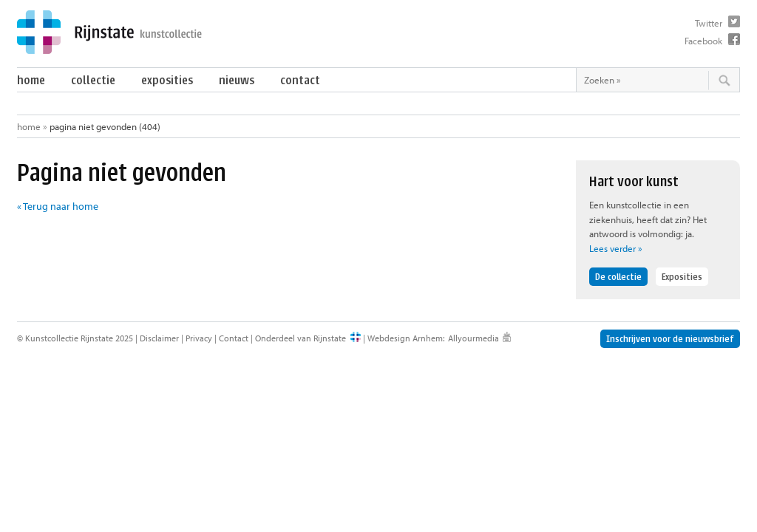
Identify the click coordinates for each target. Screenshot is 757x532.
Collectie (93, 80)
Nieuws (237, 80)
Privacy (199, 338)
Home (31, 80)
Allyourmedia (473, 338)
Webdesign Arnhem (405, 338)
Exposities (167, 80)
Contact (300, 80)
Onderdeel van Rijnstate (301, 338)
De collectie (618, 277)
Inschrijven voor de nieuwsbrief (670, 339)
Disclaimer (159, 338)
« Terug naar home (58, 206)
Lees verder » (615, 248)
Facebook (703, 41)
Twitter (709, 23)
